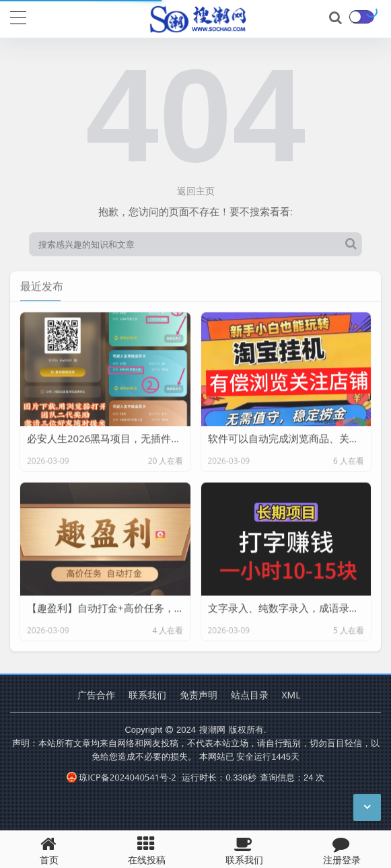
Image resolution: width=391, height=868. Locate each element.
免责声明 (199, 695)
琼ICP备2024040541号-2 (121, 777)
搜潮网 (212, 729)
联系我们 (147, 695)
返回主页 (196, 191)
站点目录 (250, 695)
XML (291, 695)
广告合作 (96, 695)
